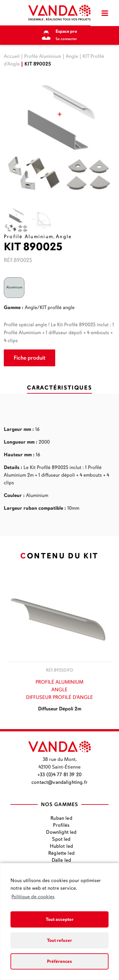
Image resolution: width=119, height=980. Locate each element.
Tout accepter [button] (60, 919)
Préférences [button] (60, 961)
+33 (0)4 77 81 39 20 (60, 775)
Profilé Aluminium (43, 56)
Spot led (61, 839)
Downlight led (61, 832)
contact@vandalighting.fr (60, 782)
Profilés (61, 825)
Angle (72, 56)
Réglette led (61, 853)
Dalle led (61, 860)
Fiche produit (30, 358)
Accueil (12, 56)
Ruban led (61, 818)
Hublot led (62, 846)
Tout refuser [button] (60, 940)
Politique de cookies (33, 897)
